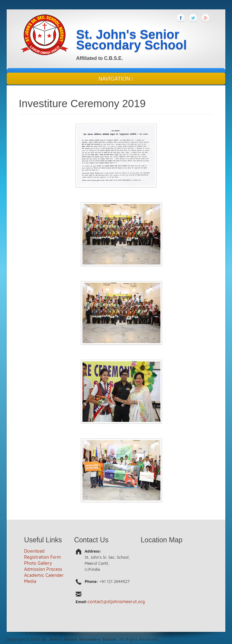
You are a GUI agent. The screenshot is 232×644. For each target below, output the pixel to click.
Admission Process (43, 569)
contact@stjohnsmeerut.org (116, 601)
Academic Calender (44, 575)
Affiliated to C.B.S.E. (100, 58)
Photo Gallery (38, 563)
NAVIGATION (116, 79)
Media (30, 581)
